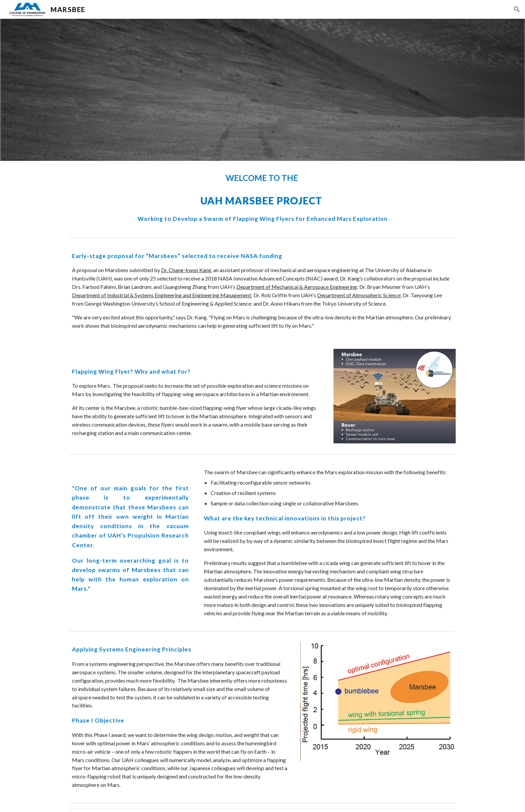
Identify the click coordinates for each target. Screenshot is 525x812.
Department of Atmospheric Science (359, 295)
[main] (262, 198)
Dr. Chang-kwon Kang (186, 270)
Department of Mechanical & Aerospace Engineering (297, 287)
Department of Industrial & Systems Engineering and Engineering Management (162, 295)
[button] (517, 9)
